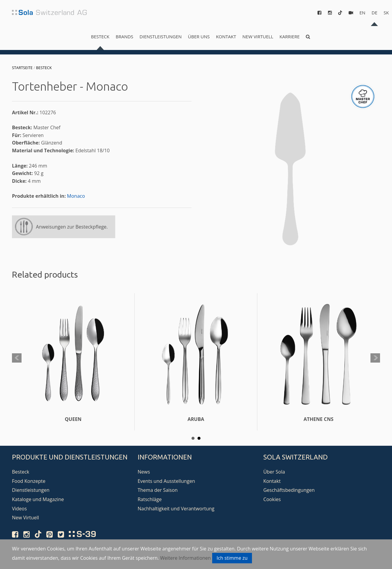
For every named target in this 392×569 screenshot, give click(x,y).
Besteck (100, 36)
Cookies (272, 499)
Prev (17, 358)
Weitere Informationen (186, 558)
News (144, 472)
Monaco (76, 196)
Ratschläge (150, 499)
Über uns (199, 36)
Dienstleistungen (161, 36)
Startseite (22, 68)
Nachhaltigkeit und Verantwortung (176, 509)
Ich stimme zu (232, 558)
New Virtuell (258, 36)
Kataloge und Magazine (38, 499)
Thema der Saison (158, 490)
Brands (124, 36)
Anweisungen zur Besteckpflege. (72, 227)
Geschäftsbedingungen (289, 490)
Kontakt (226, 36)
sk (386, 13)
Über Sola (274, 472)
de (374, 13)
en (362, 13)
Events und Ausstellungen (166, 481)
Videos (19, 509)
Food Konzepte (29, 481)
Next (375, 358)
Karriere (290, 36)
